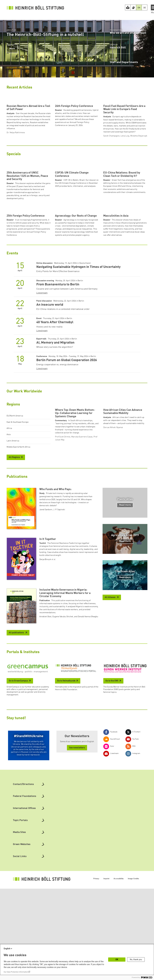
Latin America (13, 521)
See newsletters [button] (77, 846)
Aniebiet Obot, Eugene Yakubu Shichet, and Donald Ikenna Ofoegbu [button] (69, 715)
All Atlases (110, 696)
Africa (9, 509)
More (12, 49)
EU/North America (15, 496)
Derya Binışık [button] (45, 658)
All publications (17, 731)
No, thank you (136, 959)
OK (117, 959)
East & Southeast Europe (18, 502)
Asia (9, 515)
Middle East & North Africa (18, 527)
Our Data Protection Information (16, 972)
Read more (125, 604)
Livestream (42, 373)
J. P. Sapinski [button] (59, 608)
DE (145, 8)
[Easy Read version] (128, 7)
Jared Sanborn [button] (46, 608)
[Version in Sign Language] (133, 7)
